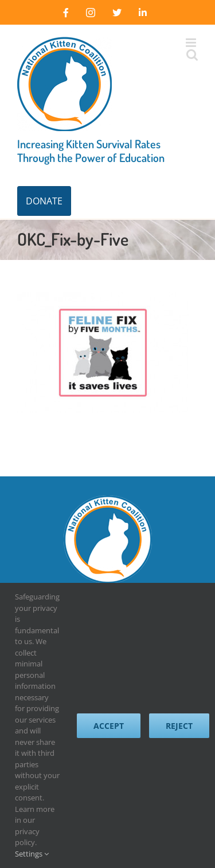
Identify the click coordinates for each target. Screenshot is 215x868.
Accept (109, 726)
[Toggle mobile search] (192, 55)
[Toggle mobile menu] (192, 43)
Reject (179, 726)
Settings (32, 854)
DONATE (44, 201)
